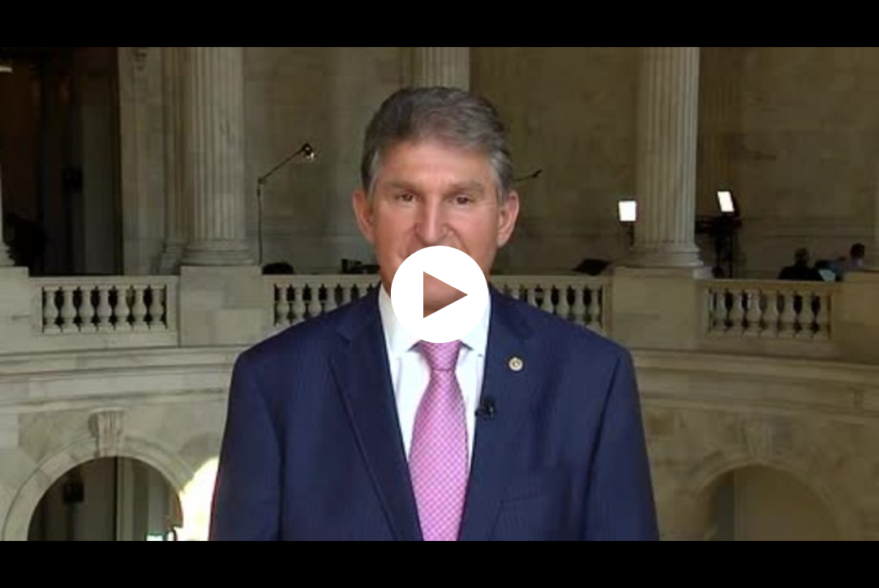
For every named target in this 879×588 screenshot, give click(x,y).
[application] (439, 294)
